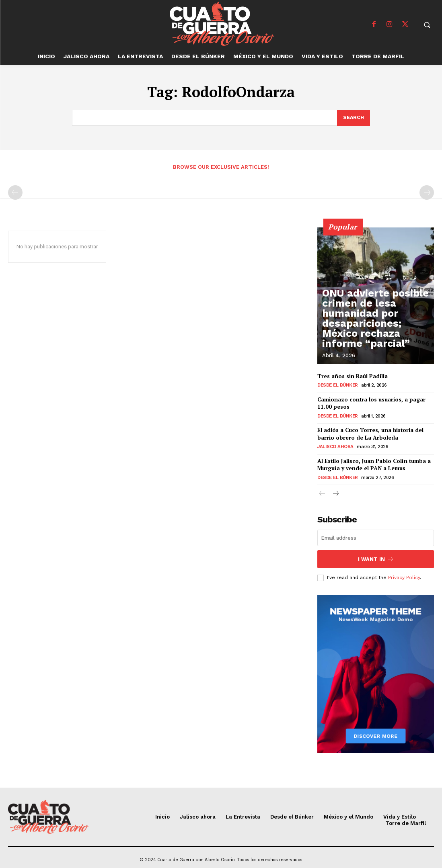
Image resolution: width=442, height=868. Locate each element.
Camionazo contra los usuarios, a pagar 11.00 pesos (371, 403)
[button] (427, 25)
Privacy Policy (404, 573)
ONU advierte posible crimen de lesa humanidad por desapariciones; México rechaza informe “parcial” (374, 335)
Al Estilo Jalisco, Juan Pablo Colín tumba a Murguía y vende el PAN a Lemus (373, 462)
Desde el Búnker (337, 386)
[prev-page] (15, 193)
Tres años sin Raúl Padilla (352, 377)
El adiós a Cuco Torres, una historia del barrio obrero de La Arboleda (370, 433)
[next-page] (335, 491)
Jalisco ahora (334, 445)
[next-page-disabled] (427, 193)
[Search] (353, 118)
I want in (376, 556)
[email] (376, 535)
